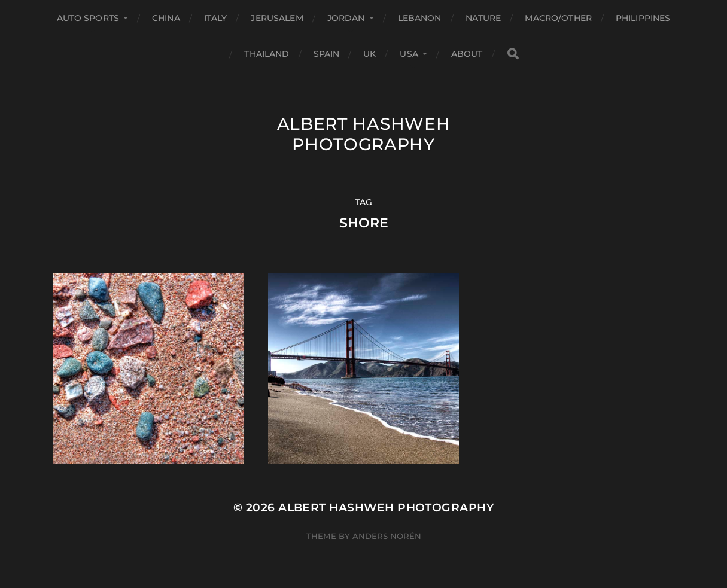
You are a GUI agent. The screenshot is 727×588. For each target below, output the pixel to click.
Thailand (267, 54)
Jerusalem (277, 18)
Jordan (346, 18)
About (467, 54)
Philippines (643, 18)
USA (409, 54)
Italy (216, 18)
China (166, 18)
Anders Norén (387, 536)
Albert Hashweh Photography (364, 134)
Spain (327, 54)
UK (369, 54)
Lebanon (420, 18)
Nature (483, 18)
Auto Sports (88, 18)
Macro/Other (558, 18)
